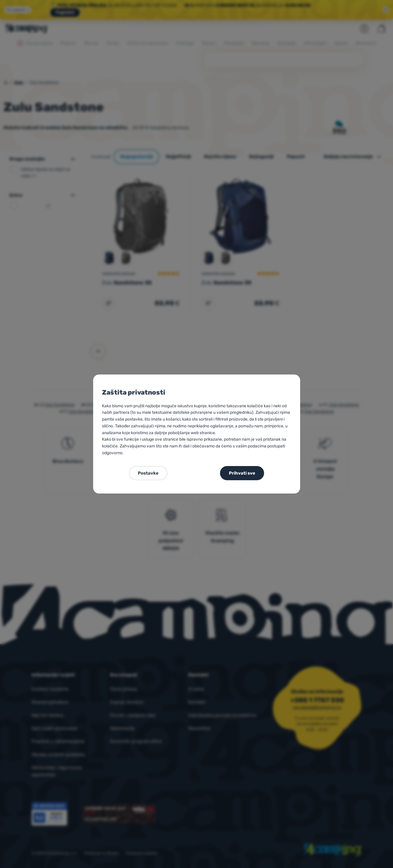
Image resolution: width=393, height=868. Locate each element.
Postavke (148, 473)
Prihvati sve (242, 473)
